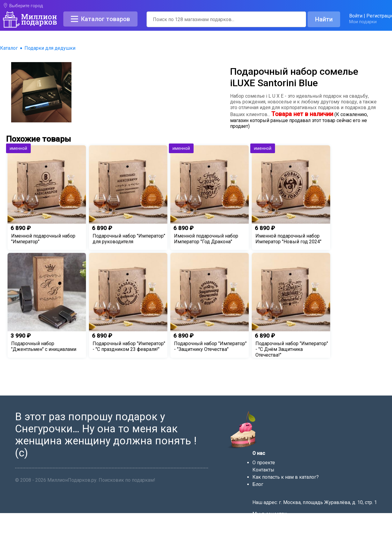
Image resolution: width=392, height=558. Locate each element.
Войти (356, 16)
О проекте (264, 463)
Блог (258, 484)
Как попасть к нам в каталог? (286, 477)
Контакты (263, 470)
